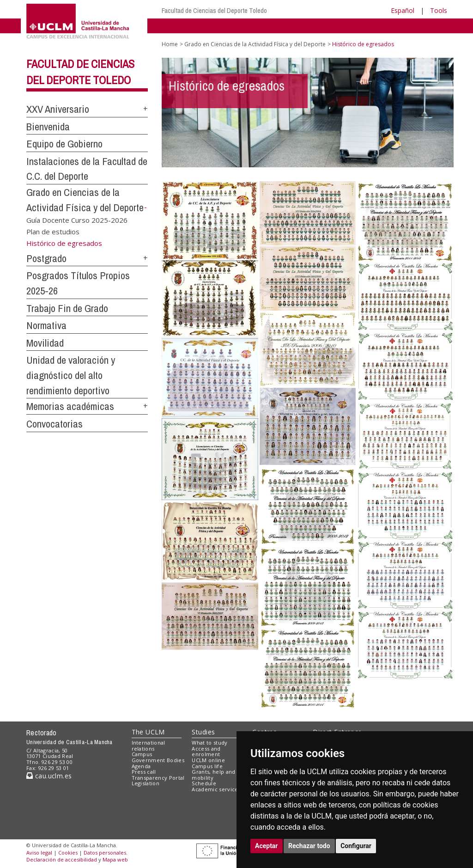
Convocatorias (55, 424)
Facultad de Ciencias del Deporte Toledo (214, 10)
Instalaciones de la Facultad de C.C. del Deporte (87, 169)
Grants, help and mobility (213, 775)
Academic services (216, 789)
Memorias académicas (70, 406)
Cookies (68, 853)
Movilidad (45, 343)
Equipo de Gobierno (64, 144)
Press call (144, 772)
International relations (149, 746)
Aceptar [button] (267, 846)
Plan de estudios (53, 232)
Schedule (204, 783)
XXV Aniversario (58, 109)
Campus (142, 754)
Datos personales (105, 853)
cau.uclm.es (49, 776)
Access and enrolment (206, 752)
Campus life (207, 766)
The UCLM (148, 732)
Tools (439, 10)
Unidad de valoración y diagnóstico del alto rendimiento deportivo (71, 375)
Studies (203, 732)
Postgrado (46, 258)
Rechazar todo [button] (309, 846)
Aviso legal (39, 853)
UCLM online (208, 760)
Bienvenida (48, 127)
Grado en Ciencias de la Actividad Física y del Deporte (255, 44)
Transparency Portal (158, 778)
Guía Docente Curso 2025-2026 (77, 220)
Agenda (141, 766)
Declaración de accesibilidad (62, 859)
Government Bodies (158, 760)
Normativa (46, 325)
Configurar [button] (356, 846)
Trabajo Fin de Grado (67, 308)
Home (170, 44)
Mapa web (115, 859)
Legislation (146, 783)
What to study (209, 743)
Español (403, 10)
